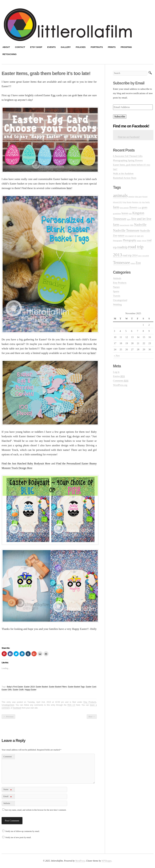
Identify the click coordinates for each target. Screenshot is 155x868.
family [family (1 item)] (148, 202)
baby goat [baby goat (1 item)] (138, 197)
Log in (116, 372)
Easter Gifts (7, 690)
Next (92, 717)
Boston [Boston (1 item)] (129, 202)
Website (7, 803)
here (80, 95)
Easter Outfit (18, 690)
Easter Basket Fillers (58, 687)
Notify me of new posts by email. (18, 837)
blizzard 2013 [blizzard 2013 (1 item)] (118, 202)
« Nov (117, 356)
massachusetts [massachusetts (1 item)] (125, 225)
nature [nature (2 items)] (121, 236)
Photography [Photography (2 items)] (130, 240)
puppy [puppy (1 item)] (139, 241)
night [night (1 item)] (139, 236)
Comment (8, 757)
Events (52, 47)
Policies (81, 47)
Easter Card (91, 687)
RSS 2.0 (71, 705)
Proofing (126, 47)
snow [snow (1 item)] (140, 256)
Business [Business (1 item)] (135, 202)
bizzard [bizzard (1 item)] (145, 197)
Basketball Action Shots (125, 178)
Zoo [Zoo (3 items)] (138, 263)
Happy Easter (31, 690)
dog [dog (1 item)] (143, 202)
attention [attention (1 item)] (131, 197)
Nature (116, 287)
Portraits (97, 47)
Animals (117, 278)
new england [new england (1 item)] (129, 236)
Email (8, 797)
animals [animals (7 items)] (120, 195)
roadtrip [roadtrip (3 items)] (122, 247)
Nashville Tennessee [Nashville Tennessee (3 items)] (126, 230)
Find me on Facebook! (131, 126)
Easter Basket (42, 687)
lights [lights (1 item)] (129, 219)
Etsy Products (90, 702)
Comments (121, 381)
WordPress (80, 861)
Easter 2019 (29, 687)
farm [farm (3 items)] (116, 207)
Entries (119, 376)
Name (8, 790)
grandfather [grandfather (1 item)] (117, 214)
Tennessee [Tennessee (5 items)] (121, 263)
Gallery (66, 47)
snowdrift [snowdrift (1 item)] (146, 256)
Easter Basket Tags (76, 687)
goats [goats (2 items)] (145, 207)
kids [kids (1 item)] (130, 214)
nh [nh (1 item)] (135, 236)
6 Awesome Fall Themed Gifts (128, 156)
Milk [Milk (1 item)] (132, 225)
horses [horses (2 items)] (125, 213)
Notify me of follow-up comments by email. (22, 831)
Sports (116, 291)
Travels (117, 296)
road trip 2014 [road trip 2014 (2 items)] (130, 255)
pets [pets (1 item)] (142, 236)
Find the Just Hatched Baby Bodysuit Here (26, 464)
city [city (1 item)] (140, 202)
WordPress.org (120, 385)
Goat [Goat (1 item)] (140, 208)
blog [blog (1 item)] (125, 202)
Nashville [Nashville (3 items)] (140, 225)
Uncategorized (8, 705)
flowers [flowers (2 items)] (133, 207)
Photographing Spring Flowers (128, 160)
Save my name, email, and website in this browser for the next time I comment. (36, 810)
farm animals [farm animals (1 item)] (124, 208)
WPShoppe (106, 861)
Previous (8, 717)
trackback (17, 708)
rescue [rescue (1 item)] (144, 241)
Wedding (117, 304)
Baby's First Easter (15, 687)
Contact (20, 47)
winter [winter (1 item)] (133, 263)
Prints (112, 47)
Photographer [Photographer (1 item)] (118, 241)
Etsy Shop (36, 47)
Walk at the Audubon (123, 174)
